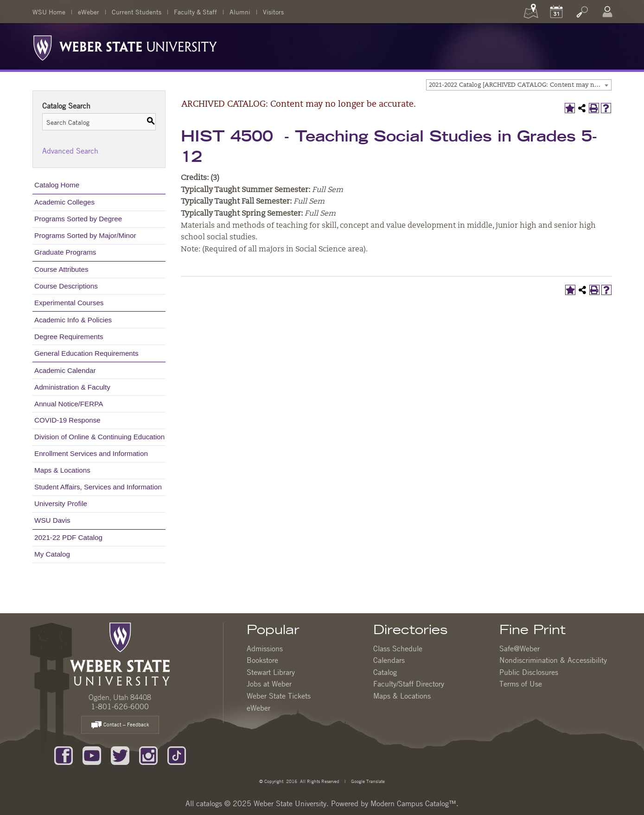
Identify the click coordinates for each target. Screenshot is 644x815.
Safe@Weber (520, 648)
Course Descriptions (66, 286)
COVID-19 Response (67, 420)
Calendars (389, 660)
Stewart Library (271, 672)
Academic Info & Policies (73, 320)
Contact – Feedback (120, 725)
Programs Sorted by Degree (78, 219)
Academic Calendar (65, 370)
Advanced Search (70, 151)
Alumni (240, 12)
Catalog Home (57, 185)
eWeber (89, 12)
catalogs (209, 803)
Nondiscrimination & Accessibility (553, 660)
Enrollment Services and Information (91, 453)
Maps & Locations (62, 470)
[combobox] (519, 85)
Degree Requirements (69, 337)
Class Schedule (398, 648)
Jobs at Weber (269, 684)
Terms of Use (521, 684)
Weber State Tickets (279, 696)
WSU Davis (52, 520)
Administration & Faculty (72, 387)
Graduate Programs (65, 252)
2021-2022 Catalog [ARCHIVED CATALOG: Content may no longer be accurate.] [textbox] (520, 85)
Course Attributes (61, 269)
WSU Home (49, 12)
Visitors (273, 12)
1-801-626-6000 (120, 706)
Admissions (265, 648)
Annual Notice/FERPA (69, 404)
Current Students (137, 12)
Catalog (385, 672)
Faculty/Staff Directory (409, 684)
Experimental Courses (69, 303)
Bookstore (262, 660)
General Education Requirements (86, 353)
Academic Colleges (64, 202)
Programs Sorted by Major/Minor (85, 235)
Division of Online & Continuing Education (99, 437)
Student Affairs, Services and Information (98, 487)
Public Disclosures (529, 672)
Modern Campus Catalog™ (413, 803)
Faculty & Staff (195, 12)
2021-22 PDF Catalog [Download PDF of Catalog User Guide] (68, 537)
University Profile (61, 504)
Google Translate (367, 781)
